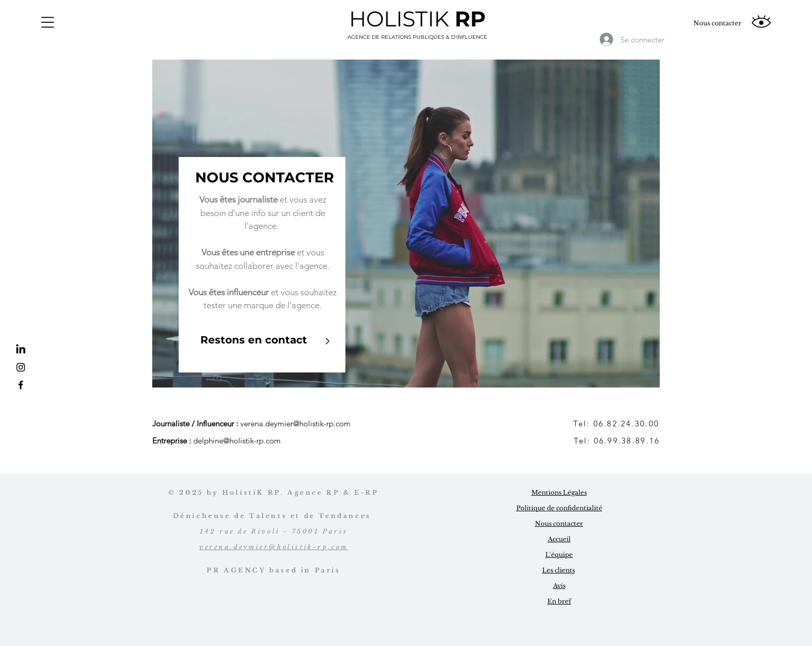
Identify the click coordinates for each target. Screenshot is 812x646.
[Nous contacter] (717, 23)
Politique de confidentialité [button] (559, 508)
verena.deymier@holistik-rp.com (295, 424)
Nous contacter (559, 523)
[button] (48, 22)
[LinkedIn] (21, 350)
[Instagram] (21, 367)
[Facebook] (21, 385)
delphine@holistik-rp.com (237, 441)
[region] (406, 224)
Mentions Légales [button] (559, 492)
